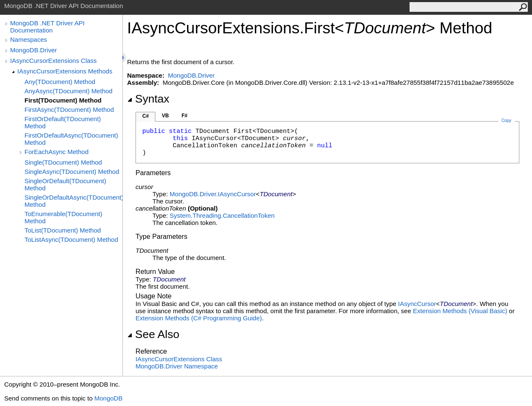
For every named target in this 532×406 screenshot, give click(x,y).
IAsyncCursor (417, 304)
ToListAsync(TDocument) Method (71, 240)
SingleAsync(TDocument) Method (72, 172)
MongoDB (108, 398)
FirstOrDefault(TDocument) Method (63, 122)
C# (145, 116)
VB (165, 116)
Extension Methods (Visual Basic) (460, 311)
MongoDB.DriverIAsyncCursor (213, 194)
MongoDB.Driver (34, 50)
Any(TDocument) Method (60, 82)
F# (185, 116)
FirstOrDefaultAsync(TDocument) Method (71, 139)
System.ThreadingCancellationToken (222, 215)
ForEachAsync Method (57, 152)
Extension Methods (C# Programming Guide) (199, 318)
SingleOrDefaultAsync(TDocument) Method (73, 201)
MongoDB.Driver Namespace (177, 366)
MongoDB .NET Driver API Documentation (47, 27)
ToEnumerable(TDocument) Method (63, 217)
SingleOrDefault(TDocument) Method (65, 184)
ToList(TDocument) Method (63, 230)
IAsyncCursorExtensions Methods (65, 71)
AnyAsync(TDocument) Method (68, 91)
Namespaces (29, 39)
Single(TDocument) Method (63, 162)
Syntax (148, 99)
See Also (153, 334)
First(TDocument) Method (63, 100)
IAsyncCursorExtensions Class (53, 61)
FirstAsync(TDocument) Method (69, 110)
